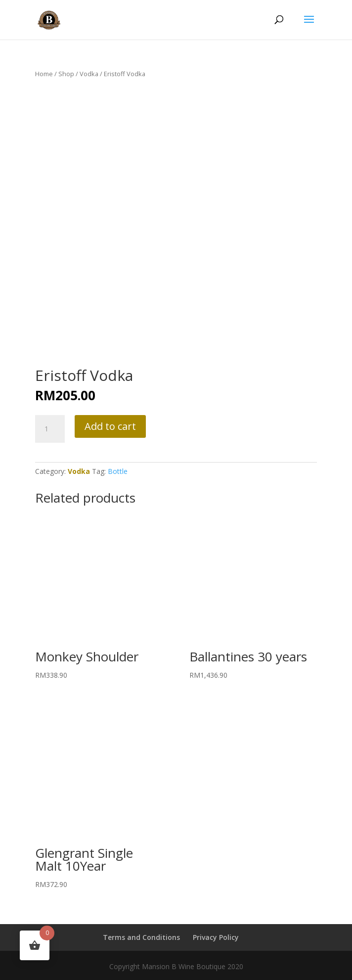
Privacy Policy (216, 937)
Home (44, 74)
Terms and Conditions (141, 937)
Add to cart (110, 426)
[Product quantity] (50, 429)
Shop (66, 74)
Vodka (89, 74)
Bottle (118, 471)
